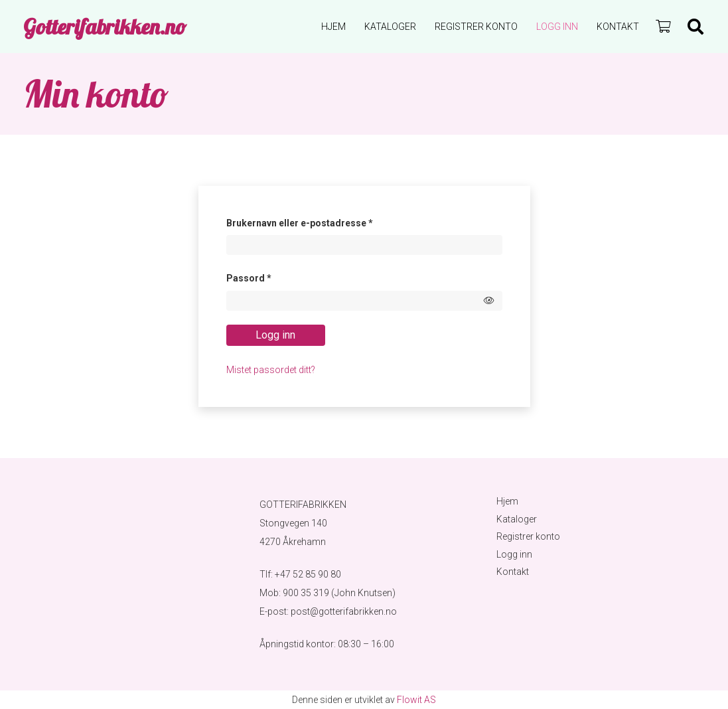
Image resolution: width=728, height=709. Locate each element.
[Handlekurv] (663, 27)
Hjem (507, 501)
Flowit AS (416, 700)
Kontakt (513, 572)
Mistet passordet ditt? (271, 370)
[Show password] (489, 300)
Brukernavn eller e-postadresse (318, 221)
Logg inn (275, 335)
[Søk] (695, 27)
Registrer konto (528, 536)
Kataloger (517, 519)
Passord (267, 276)
